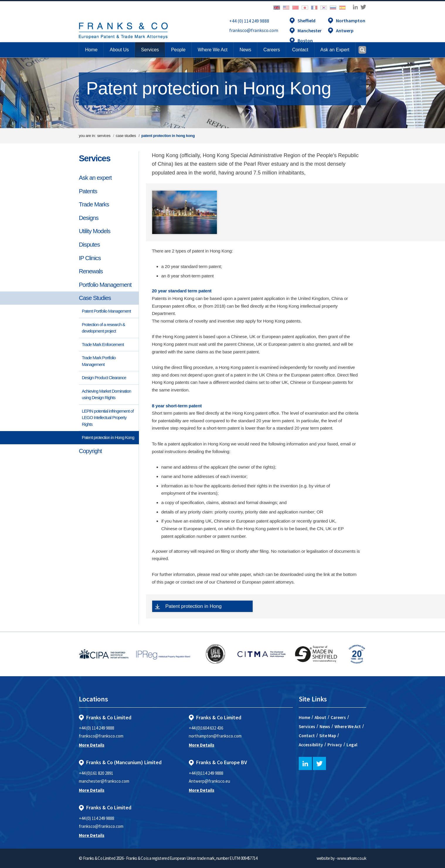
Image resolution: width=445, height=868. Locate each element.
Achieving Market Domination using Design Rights (106, 394)
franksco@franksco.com (254, 30)
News (325, 727)
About (320, 717)
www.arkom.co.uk (352, 858)
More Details (92, 745)
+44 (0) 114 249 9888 (249, 21)
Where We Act (348, 727)
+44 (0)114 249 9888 (206, 773)
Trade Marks (94, 204)
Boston (305, 40)
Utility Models (95, 231)
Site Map (328, 736)
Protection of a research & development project (103, 328)
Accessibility (311, 745)
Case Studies (95, 298)
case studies (126, 136)
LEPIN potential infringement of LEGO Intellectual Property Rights (108, 418)
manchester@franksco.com (104, 781)
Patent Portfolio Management (106, 311)
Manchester (310, 30)
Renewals (91, 271)
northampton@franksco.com (215, 736)
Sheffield (306, 21)
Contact (307, 736)
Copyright (90, 451)
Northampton (351, 21)
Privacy (335, 745)
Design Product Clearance (104, 378)
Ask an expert (95, 178)
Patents (88, 191)
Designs (89, 218)
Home (91, 50)
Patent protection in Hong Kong (108, 437)
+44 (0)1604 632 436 (206, 728)
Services (95, 158)
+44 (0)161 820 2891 (96, 773)
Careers (338, 717)
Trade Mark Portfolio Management (99, 361)
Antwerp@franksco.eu (209, 781)
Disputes (89, 245)
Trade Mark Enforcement (103, 344)
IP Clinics (90, 258)
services (104, 136)
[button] (300, 50)
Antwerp (345, 30)
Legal (352, 745)
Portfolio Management (105, 285)
